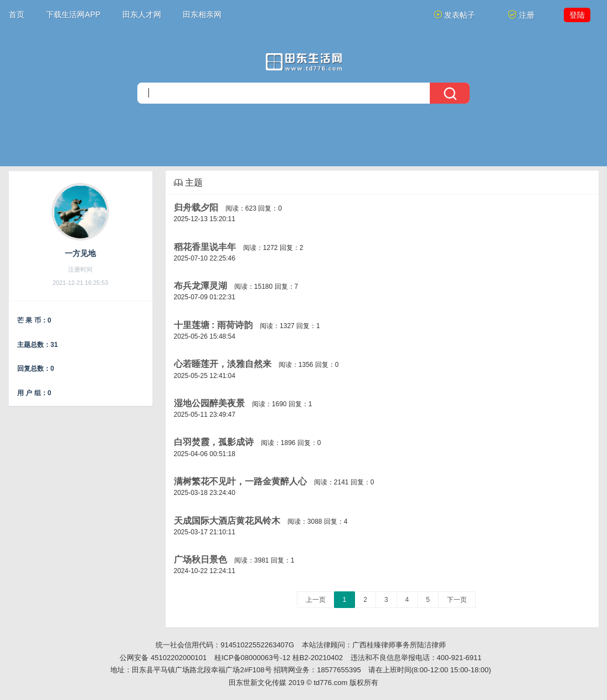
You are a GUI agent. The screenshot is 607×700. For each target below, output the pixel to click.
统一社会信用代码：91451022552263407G (225, 645)
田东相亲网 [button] (202, 14)
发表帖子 (455, 15)
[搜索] (303, 93)
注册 (521, 15)
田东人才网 (142, 14)
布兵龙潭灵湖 (200, 286)
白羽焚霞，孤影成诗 (214, 442)
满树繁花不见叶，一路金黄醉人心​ (240, 481)
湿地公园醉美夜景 (209, 403)
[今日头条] (304, 62)
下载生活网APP (73, 14)
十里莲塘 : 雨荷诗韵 (213, 325)
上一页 (316, 600)
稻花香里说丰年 (205, 247)
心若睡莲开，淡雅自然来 (223, 364)
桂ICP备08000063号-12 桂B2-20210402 (279, 658)
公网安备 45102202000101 (163, 658)
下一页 (457, 600)
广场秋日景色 (200, 560)
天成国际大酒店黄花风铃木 (227, 521)
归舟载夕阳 (196, 208)
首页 (17, 14)
